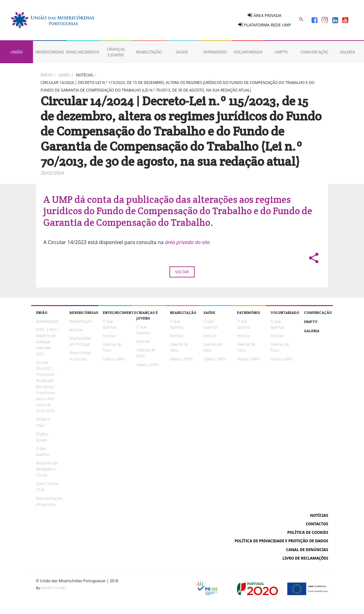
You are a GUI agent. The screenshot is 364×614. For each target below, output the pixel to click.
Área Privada (265, 15)
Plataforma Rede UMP (265, 25)
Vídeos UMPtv (114, 359)
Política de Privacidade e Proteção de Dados (281, 541)
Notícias (85, 75)
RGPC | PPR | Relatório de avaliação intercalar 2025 (47, 342)
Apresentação (47, 321)
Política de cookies (308, 532)
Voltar (182, 272)
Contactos (317, 524)
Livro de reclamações (305, 558)
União (64, 75)
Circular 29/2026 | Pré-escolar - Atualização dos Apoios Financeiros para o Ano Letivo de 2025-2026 (46, 387)
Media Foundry (54, 588)
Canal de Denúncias (307, 550)
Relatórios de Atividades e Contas (47, 469)
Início (47, 75)
